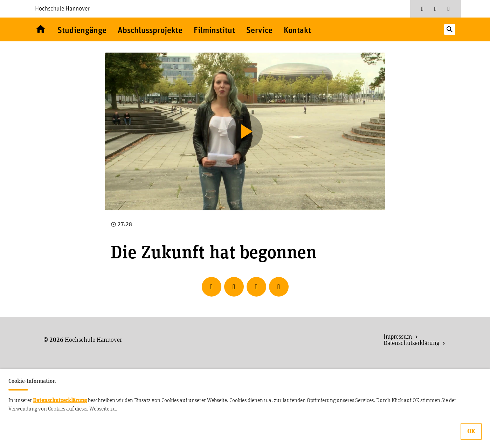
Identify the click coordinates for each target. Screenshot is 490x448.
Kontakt (297, 31)
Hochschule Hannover (62, 9)
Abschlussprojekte (150, 31)
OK (471, 432)
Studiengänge (82, 31)
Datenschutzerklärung (60, 400)
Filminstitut (214, 31)
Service (259, 31)
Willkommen (41, 29)
